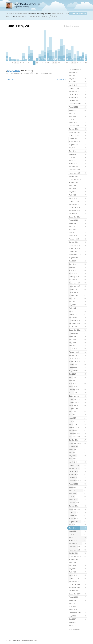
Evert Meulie (15, 641)
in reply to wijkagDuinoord (43, 73)
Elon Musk (13, 16)
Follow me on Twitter (78, 13)
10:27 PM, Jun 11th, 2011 (15, 73)
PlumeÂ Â (30, 73)
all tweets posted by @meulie (40, 14)
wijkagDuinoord (14, 71)
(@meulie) (27, 4)
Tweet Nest (33, 641)
